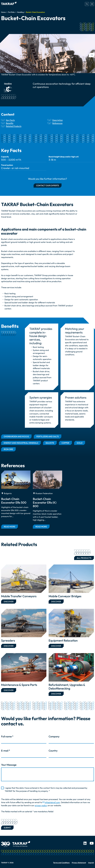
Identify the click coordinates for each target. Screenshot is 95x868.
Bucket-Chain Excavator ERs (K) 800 (45, 502)
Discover (9, 602)
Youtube (92, 843)
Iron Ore (8, 449)
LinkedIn (85, 843)
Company (54, 736)
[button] (92, 55)
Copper (65, 443)
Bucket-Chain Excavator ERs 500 (14, 501)
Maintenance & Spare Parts (19, 685)
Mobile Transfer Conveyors (19, 596)
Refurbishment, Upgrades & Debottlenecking (67, 687)
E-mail (6, 751)
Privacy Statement (79, 863)
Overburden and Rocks (16, 436)
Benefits (10, 123)
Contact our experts (48, 185)
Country (53, 751)
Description (58, 120)
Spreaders (8, 640)
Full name (7, 736)
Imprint (91, 863)
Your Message (9, 765)
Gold (80, 443)
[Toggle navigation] (92, 4)
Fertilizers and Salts (48, 436)
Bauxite (50, 443)
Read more (10, 527)
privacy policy (41, 805)
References (57, 123)
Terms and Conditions (61, 863)
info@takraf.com (52, 802)
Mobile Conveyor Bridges (65, 596)
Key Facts (10, 120)
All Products (83, 558)
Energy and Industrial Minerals (21, 443)
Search (87, 4)
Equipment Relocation (63, 640)
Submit (7, 827)
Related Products (14, 126)
